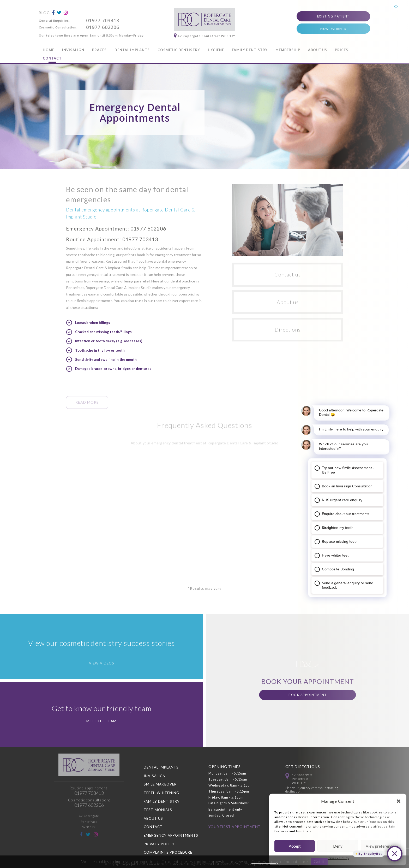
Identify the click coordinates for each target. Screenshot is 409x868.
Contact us (288, 274)
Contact (52, 58)
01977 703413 (103, 20)
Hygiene (216, 50)
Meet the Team (101, 721)
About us (288, 302)
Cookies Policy (265, 861)
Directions (288, 330)
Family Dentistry (250, 50)
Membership (288, 50)
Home (49, 50)
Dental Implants (132, 50)
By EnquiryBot (370, 854)
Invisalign (73, 50)
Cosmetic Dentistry (179, 50)
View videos (102, 673)
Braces (99, 50)
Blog (44, 13)
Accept (295, 846)
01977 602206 (103, 27)
